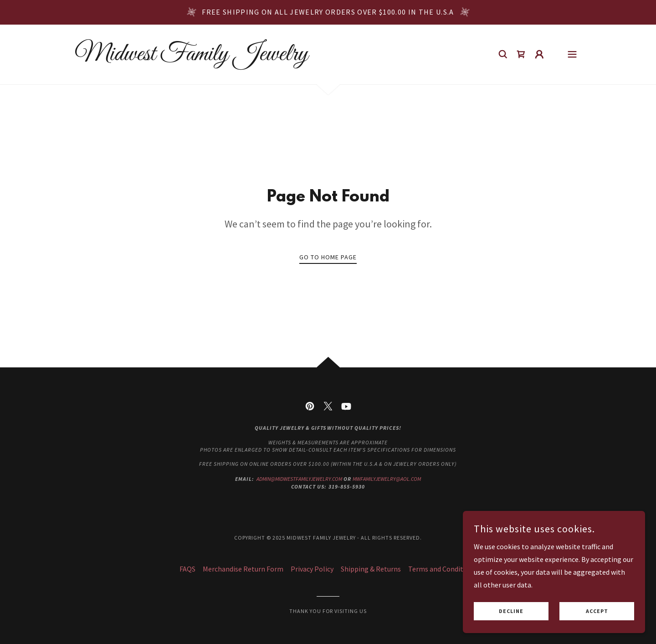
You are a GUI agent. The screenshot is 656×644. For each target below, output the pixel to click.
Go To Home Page (328, 257)
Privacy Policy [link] (312, 569)
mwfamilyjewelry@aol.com (387, 479)
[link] (191, 57)
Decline (511, 611)
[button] (539, 54)
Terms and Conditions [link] (442, 569)
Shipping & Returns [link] (371, 569)
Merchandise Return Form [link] (243, 569)
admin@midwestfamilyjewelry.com (299, 479)
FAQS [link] (187, 569)
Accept (597, 611)
